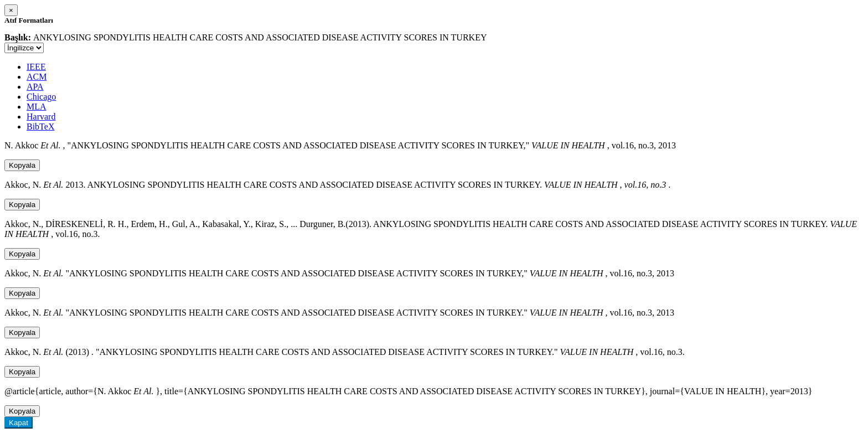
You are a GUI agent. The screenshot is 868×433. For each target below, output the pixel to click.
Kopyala (22, 165)
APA (35, 87)
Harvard (41, 117)
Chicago (41, 97)
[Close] (11, 10)
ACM (37, 77)
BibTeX (40, 127)
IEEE (36, 67)
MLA (37, 107)
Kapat (19, 423)
